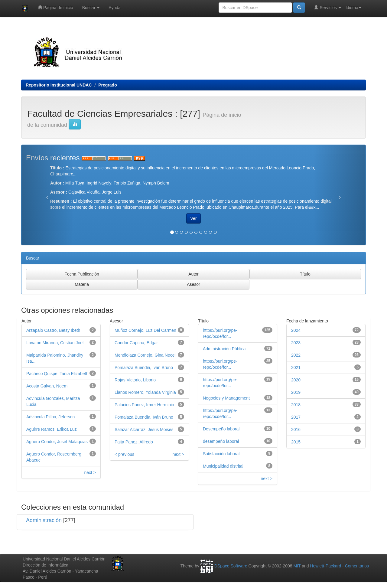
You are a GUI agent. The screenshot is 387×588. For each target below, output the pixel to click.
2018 (296, 405)
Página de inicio (55, 7)
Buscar (91, 8)
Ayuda (114, 8)
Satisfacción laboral (221, 454)
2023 (296, 343)
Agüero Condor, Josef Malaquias (57, 442)
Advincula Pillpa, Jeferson (50, 417)
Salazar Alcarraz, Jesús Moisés (144, 430)
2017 (296, 417)
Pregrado (107, 85)
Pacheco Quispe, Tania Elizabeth (57, 374)
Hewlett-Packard (325, 566)
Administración (44, 520)
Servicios (328, 7)
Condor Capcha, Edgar (136, 343)
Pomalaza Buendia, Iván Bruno (144, 367)
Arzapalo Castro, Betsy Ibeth (53, 330)
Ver (193, 218)
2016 (296, 430)
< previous (124, 454)
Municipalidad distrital (223, 466)
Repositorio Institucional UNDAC (59, 85)
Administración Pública (224, 349)
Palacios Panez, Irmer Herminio (144, 405)
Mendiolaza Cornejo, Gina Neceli (146, 355)
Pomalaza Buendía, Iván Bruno (144, 417)
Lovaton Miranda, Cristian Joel (55, 343)
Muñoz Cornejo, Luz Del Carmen (145, 330)
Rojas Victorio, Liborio (135, 380)
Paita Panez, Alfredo (134, 442)
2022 (296, 355)
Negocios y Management (226, 398)
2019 (296, 392)
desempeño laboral (221, 441)
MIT (297, 566)
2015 (296, 442)
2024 (296, 330)
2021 (296, 367)
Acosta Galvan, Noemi (47, 386)
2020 (296, 380)
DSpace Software (231, 566)
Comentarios (357, 566)
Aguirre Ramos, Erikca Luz (52, 429)
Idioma (353, 8)
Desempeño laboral (221, 429)
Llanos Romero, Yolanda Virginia (145, 392)
